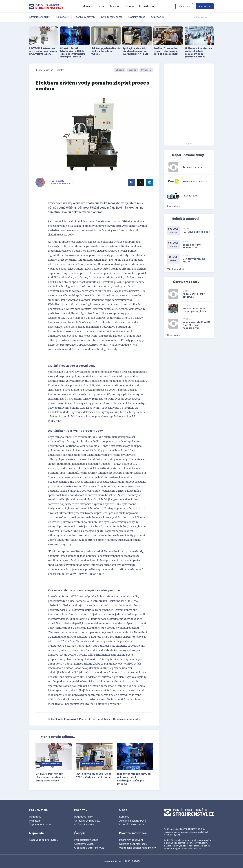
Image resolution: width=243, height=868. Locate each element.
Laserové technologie (51, 764)
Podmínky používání (131, 840)
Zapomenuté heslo (40, 824)
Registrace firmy (83, 817)
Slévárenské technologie (134, 764)
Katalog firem (175, 206)
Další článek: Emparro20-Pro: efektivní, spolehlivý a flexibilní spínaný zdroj (101, 719)
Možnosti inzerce (84, 824)
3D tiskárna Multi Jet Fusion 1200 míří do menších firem (94, 775)
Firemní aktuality (56, 181)
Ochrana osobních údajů (133, 844)
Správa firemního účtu (87, 821)
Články (60, 70)
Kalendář (114, 6)
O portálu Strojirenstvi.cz (133, 824)
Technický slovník (85, 17)
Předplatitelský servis (86, 840)
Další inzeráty (175, 335)
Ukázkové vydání (84, 844)
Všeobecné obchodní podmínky (137, 848)
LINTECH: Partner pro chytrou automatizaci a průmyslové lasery (50, 777)
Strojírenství (146, 70)
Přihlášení (35, 821)
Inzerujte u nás (148, 6)
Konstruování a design (92, 764)
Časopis (129, 6)
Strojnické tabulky (40, 17)
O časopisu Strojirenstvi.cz (89, 848)
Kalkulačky (62, 17)
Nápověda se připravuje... (44, 840)
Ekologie (132, 70)
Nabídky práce (137, 17)
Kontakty (124, 817)
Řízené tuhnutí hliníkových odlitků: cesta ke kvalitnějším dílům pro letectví (134, 779)
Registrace (35, 817)
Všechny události (177, 269)
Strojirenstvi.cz (46, 70)
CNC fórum (158, 17)
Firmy (101, 6)
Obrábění (120, 70)
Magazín (87, 6)
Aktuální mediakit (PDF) (133, 821)
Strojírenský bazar (112, 17)
